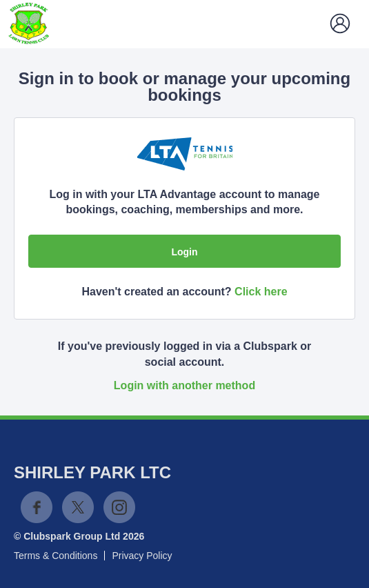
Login (184, 252)
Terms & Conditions (56, 556)
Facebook (37, 507)
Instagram (119, 507)
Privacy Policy (142, 556)
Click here (261, 292)
